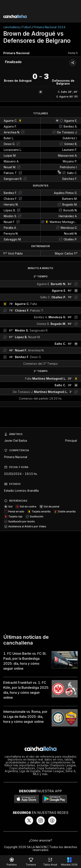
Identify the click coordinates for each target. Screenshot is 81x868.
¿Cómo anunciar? (40, 840)
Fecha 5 (73, 53)
